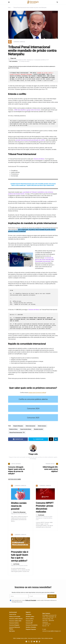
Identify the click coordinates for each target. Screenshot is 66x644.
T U (13, 614)
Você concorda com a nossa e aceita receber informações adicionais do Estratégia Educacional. (33, 601)
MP (29, 623)
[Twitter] (29, 642)
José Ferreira (16, 564)
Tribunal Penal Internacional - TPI (17, 433)
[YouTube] (34, 642)
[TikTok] (39, 642)
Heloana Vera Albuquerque (19, 512)
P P (15, 617)
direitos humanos (42, 426)
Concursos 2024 (33, 408)
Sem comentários (13, 61)
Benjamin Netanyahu (18, 426)
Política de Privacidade (31, 600)
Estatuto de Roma (13, 429)
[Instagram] (32, 642)
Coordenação (41, 515)
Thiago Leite (13, 58)
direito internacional (30, 426)
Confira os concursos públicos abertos (33, 399)
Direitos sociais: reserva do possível (19, 506)
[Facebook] (26, 642)
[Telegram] (37, 642)
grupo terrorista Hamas (26, 429)
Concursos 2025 (33, 418)
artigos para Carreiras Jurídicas (37, 393)
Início (9, 8)
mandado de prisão (38, 429)
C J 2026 (15, 621)
